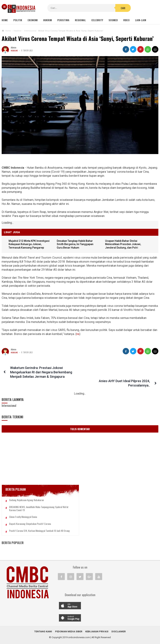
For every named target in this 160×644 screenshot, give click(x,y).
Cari (103, 8)
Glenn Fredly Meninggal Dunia (23, 511)
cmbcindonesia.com (79, 635)
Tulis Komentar (80, 420)
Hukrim (48, 20)
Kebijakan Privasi (97, 629)
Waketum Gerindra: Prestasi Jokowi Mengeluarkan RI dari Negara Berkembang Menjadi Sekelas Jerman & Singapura (40, 372)
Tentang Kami (43, 629)
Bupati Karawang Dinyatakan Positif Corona (30, 518)
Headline (15, 50)
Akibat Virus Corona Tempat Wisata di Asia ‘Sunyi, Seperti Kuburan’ (78, 38)
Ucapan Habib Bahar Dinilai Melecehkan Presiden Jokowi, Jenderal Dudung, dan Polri (124, 244)
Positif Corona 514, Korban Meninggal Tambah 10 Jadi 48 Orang (27, 527)
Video (126, 20)
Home (5, 20)
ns (78, 334)
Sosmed (113, 20)
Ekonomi (33, 20)
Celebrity (97, 20)
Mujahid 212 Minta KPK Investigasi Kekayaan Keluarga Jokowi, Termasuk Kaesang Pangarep (30, 244)
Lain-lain (141, 20)
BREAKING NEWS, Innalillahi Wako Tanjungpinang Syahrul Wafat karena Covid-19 (30, 501)
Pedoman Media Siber (69, 629)
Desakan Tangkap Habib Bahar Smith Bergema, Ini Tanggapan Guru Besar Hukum (76, 244)
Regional (80, 20)
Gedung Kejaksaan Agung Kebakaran (26, 491)
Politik (18, 20)
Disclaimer (119, 629)
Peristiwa (63, 20)
